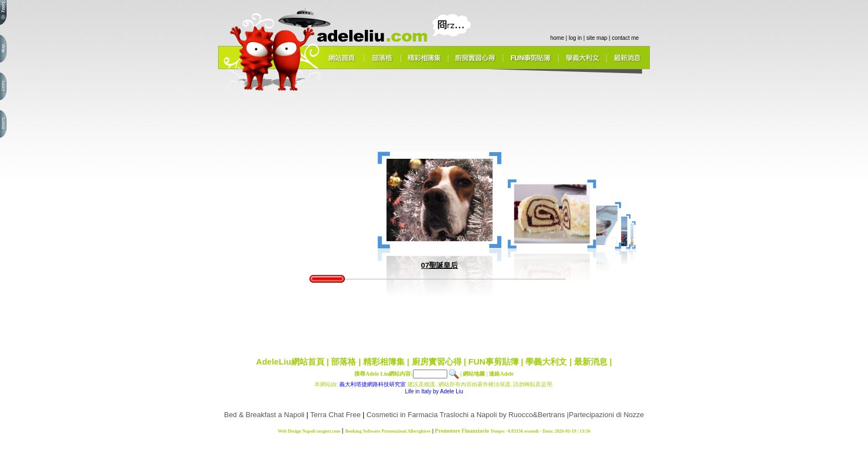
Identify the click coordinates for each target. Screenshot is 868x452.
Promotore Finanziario (462, 431)
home (557, 38)
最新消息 (591, 362)
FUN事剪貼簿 (494, 362)
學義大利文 (546, 362)
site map (597, 38)
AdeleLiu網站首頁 (290, 362)
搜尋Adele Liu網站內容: (383, 374)
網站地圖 (474, 374)
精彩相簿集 (384, 362)
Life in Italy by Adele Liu (434, 391)
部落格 (343, 362)
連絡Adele (501, 374)
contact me (625, 38)
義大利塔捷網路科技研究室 (373, 384)
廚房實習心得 (437, 362)
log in (575, 38)
